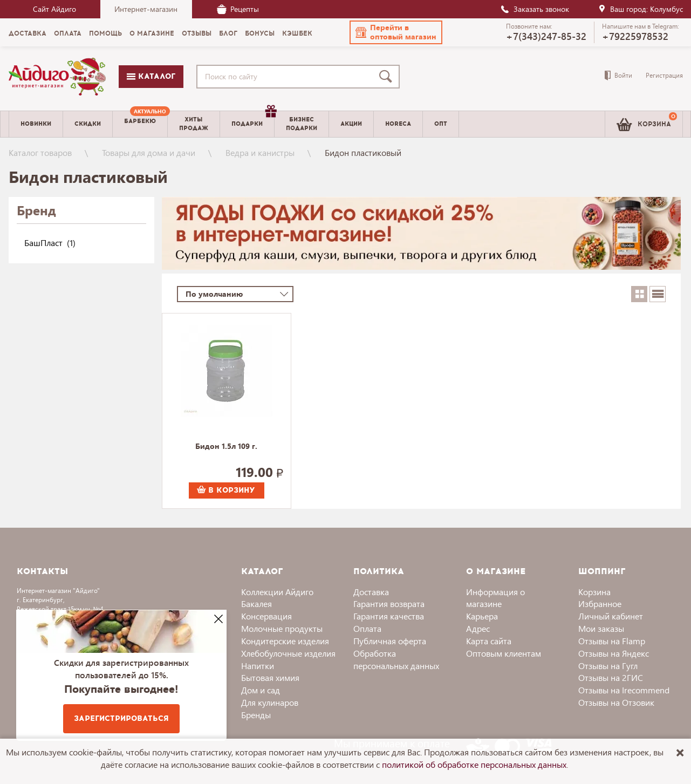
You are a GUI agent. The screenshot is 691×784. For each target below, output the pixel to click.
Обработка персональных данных (396, 659)
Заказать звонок (535, 9)
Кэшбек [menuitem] (297, 33)
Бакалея (256, 604)
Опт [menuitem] (441, 124)
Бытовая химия (270, 677)
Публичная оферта (390, 641)
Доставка (371, 592)
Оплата (367, 628)
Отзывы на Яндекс (614, 653)
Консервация (266, 616)
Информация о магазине (495, 598)
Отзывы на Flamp (612, 641)
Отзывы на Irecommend (624, 690)
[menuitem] (140, 124)
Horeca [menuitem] (398, 124)
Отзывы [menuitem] (197, 33)
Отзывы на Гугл (608, 666)
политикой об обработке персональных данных (474, 764)
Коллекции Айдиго (277, 592)
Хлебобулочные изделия (288, 653)
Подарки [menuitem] (253, 120)
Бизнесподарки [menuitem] (302, 124)
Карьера (482, 616)
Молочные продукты (282, 628)
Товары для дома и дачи (149, 152)
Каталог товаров (40, 152)
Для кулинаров (270, 702)
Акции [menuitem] (351, 124)
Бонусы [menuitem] (260, 33)
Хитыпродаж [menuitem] (194, 124)
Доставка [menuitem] (28, 33)
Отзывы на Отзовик (616, 702)
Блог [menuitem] (228, 33)
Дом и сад (261, 690)
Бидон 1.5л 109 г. (226, 447)
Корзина (594, 592)
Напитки (258, 666)
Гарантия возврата (389, 604)
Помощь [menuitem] (105, 33)
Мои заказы (601, 628)
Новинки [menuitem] (36, 124)
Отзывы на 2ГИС (611, 677)
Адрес (478, 628)
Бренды (256, 715)
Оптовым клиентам (504, 653)
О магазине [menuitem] (152, 33)
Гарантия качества (389, 616)
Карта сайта (489, 641)
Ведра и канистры (260, 152)
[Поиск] (388, 77)
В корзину (226, 490)
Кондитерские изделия (285, 641)
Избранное (600, 604)
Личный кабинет (611, 616)
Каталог (151, 76)
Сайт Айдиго (54, 9)
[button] (396, 32)
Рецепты (238, 9)
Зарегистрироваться (121, 718)
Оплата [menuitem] (68, 33)
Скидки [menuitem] (88, 124)
